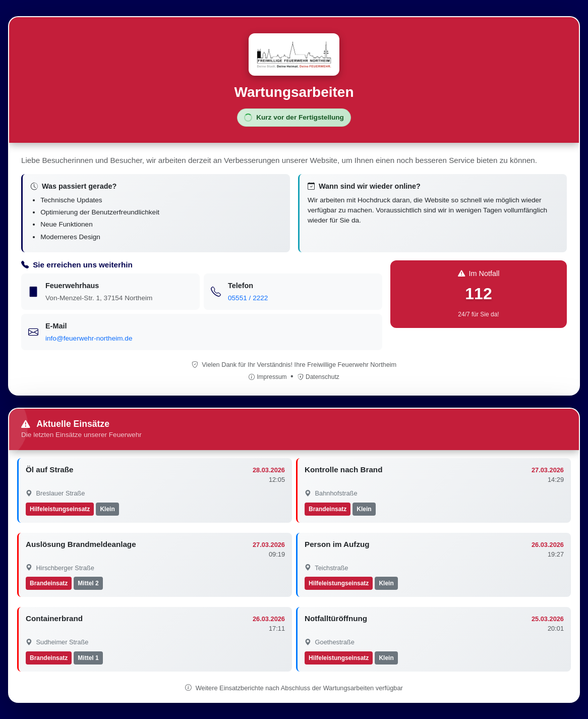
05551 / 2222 (248, 298)
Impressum (269, 377)
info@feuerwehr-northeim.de (89, 338)
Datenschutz (318, 377)
